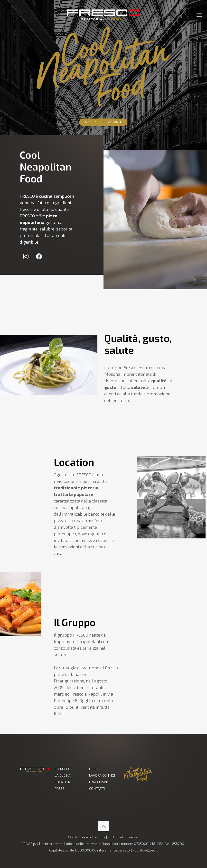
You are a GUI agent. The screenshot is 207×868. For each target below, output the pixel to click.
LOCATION (63, 782)
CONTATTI (97, 788)
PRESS (60, 788)
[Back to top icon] (103, 826)
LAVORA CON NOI (102, 775)
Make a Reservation (103, 122)
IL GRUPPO (63, 769)
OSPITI (94, 769)
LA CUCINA (63, 775)
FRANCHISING (99, 782)
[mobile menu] (199, 15)
